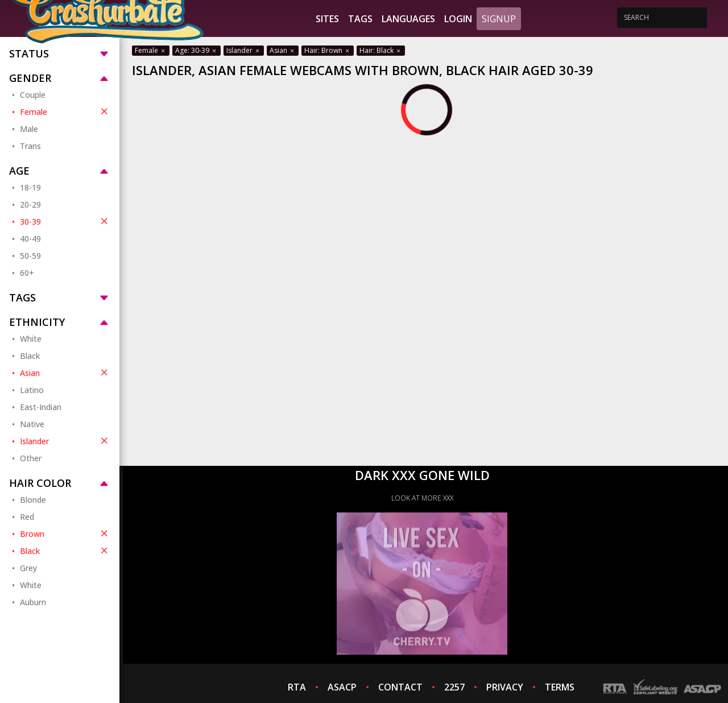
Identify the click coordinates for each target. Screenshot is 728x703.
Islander (65, 441)
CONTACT (400, 687)
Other (31, 458)
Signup (499, 19)
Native (32, 424)
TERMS (560, 687)
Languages (408, 19)
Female (65, 111)
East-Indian (41, 407)
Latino (32, 390)
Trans (30, 146)
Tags (360, 19)
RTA (297, 687)
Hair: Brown (328, 50)
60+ (27, 273)
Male (29, 129)
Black (30, 356)
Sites (327, 19)
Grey (28, 568)
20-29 (30, 204)
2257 (454, 687)
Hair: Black (381, 50)
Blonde (33, 500)
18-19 (30, 187)
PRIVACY (505, 687)
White (31, 339)
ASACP (342, 687)
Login (458, 19)
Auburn (33, 602)
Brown (65, 534)
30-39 (65, 221)
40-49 (30, 239)
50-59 (30, 256)
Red (27, 517)
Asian (65, 373)
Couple (33, 95)
